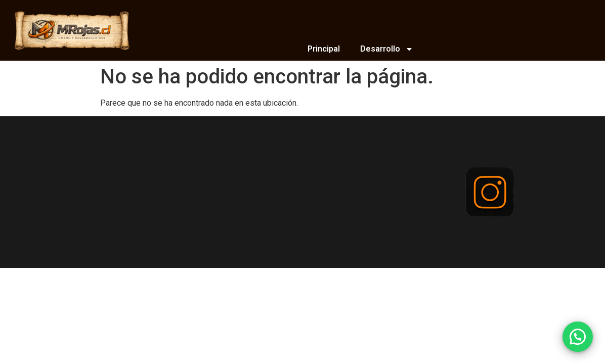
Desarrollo (387, 49)
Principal (324, 49)
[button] (578, 337)
